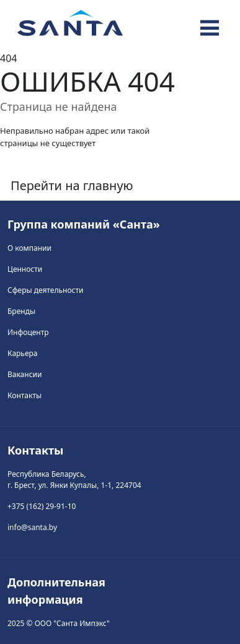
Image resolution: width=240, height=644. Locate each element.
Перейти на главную (72, 185)
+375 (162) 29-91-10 (42, 506)
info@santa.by (32, 527)
